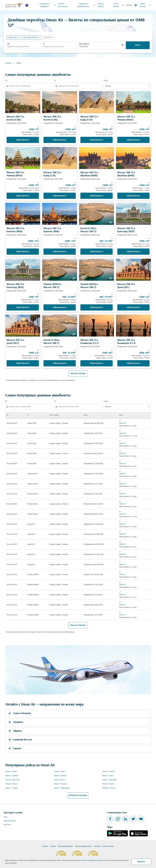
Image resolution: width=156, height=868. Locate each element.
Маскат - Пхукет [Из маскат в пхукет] (108, 784)
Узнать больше (119, 5)
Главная (8, 63)
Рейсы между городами (65, 846)
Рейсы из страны (108, 846)
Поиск (138, 45)
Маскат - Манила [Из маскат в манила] (60, 784)
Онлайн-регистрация (63, 5)
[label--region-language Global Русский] (143, 5)
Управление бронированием (87, 5)
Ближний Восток (20, 740)
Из (8, 44)
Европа (14, 749)
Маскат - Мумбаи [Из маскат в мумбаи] (12, 776)
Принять (141, 862)
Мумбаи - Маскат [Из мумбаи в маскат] (109, 788)
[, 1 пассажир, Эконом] (30, 37)
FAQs (6, 817)
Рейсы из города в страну (83, 846)
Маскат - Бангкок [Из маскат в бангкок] (60, 776)
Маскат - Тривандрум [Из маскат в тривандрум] (62, 788)
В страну (45, 846)
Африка (15, 731)
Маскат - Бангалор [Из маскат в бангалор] (12, 780)
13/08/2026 (84, 47)
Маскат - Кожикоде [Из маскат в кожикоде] (109, 780)
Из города (97, 846)
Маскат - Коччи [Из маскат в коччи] (11, 771)
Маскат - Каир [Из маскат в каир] (59, 771)
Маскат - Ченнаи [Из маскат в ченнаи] (109, 771)
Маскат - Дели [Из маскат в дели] (108, 776)
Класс (106, 80)
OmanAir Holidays (101, 5)
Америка (15, 722)
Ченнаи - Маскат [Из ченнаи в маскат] (11, 784)
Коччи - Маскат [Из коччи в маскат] (59, 780)
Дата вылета (84, 44)
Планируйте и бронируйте (48, 5)
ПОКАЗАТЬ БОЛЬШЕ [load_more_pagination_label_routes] (78, 795)
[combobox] (24, 47)
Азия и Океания (19, 713)
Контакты (7, 825)
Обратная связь (10, 821)
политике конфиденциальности (92, 860)
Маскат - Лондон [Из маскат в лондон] (12, 788)
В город (53, 846)
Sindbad (129, 5)
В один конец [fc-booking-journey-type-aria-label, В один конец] (12, 37)
